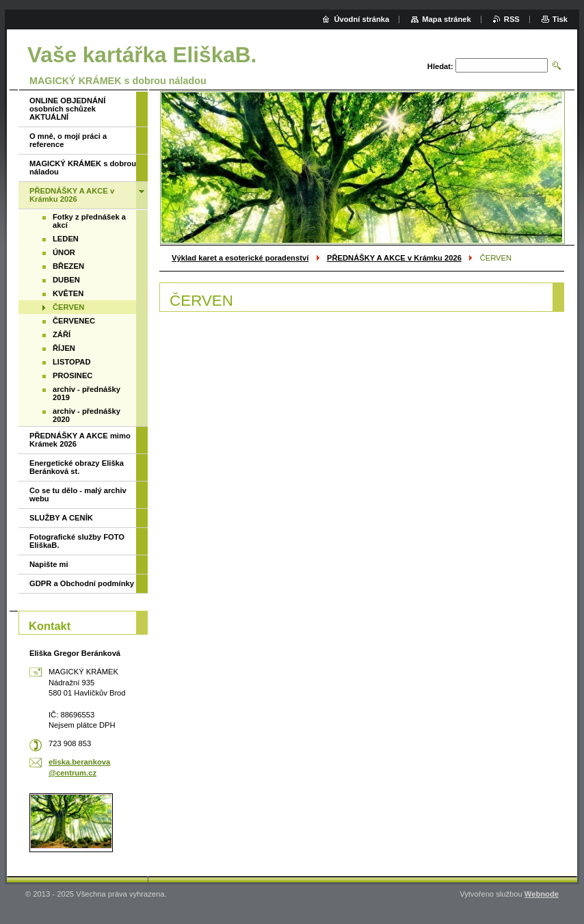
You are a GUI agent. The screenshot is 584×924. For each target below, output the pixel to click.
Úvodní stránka (361, 19)
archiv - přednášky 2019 (87, 393)
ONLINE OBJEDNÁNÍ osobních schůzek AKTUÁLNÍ (67, 109)
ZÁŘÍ (62, 334)
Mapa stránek (447, 19)
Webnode (542, 894)
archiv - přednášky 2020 (87, 415)
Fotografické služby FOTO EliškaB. (77, 541)
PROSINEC (72, 375)
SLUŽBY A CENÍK (61, 518)
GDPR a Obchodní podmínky (82, 583)
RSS (512, 19)
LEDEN (66, 239)
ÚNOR (64, 252)
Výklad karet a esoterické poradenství (240, 258)
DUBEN (66, 280)
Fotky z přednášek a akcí (89, 221)
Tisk (560, 19)
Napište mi (49, 564)
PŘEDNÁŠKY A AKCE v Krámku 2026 (394, 258)
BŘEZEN (68, 266)
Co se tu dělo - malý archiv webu (78, 494)
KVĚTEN (68, 293)
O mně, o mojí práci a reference (68, 140)
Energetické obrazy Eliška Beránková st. (77, 467)
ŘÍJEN (64, 348)
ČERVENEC (74, 321)
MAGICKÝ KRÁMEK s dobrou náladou (83, 168)
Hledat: (440, 66)
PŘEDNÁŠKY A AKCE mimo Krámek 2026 (80, 440)
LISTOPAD (72, 362)
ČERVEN (68, 307)
